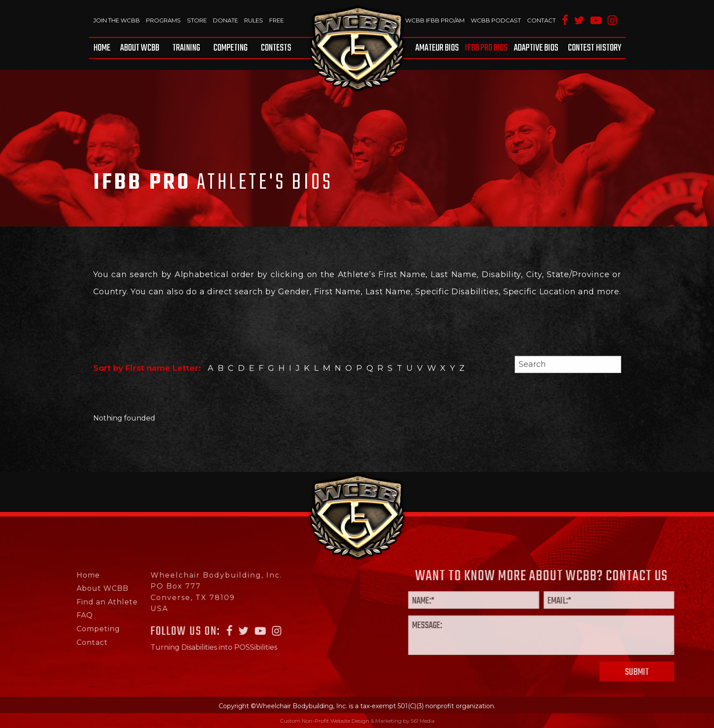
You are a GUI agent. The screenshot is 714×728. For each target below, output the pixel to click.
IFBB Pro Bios (487, 48)
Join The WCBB (117, 20)
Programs (163, 20)
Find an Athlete (74, 602)
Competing (231, 48)
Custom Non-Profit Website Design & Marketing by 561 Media (357, 721)
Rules (253, 20)
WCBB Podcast (496, 20)
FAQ (51, 615)
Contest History (595, 48)
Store (196, 20)
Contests (276, 48)
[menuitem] (103, 48)
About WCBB (140, 48)
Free (276, 20)
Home (102, 48)
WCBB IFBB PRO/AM (435, 20)
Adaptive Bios (536, 48)
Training (186, 48)
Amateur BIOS (438, 48)
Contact (541, 20)
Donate (225, 20)
